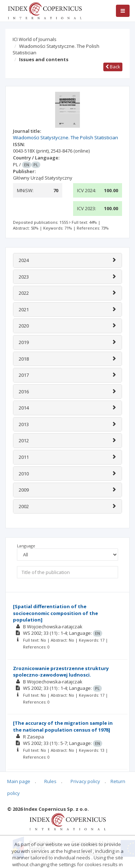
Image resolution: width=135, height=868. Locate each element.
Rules (50, 781)
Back (113, 67)
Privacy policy (85, 781)
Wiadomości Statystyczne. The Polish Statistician (56, 49)
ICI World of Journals (35, 39)
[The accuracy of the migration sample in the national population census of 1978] (63, 726)
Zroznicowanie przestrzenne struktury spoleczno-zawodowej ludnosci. (61, 672)
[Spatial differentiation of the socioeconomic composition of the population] (55, 613)
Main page (19, 781)
